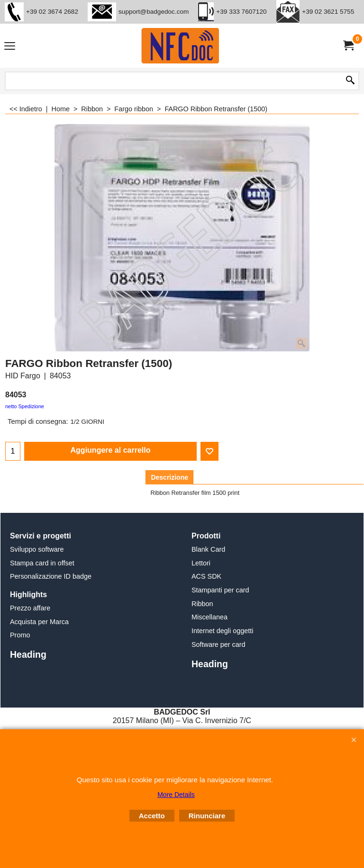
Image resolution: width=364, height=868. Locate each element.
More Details (176, 795)
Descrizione (169, 477)
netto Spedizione (25, 406)
